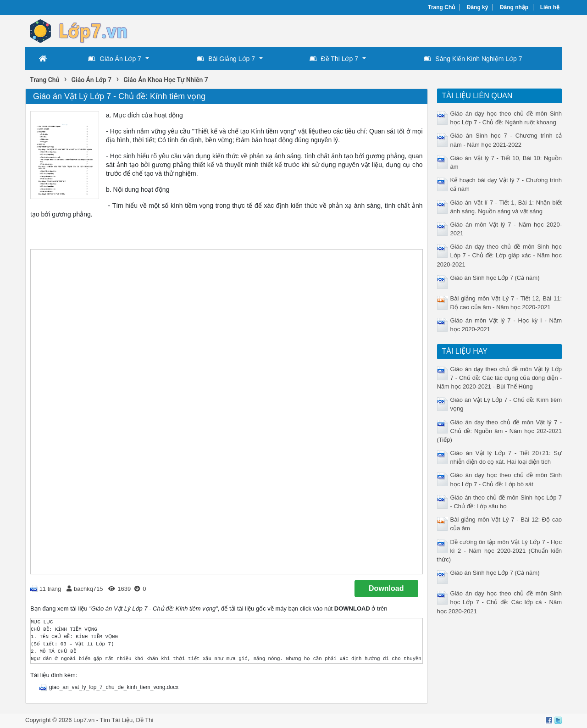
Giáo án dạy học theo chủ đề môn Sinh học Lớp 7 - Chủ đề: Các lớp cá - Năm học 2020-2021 (500, 602)
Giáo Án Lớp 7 (115, 59)
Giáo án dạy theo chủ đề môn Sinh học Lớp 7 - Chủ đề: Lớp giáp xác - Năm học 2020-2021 (500, 255)
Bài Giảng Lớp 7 (226, 59)
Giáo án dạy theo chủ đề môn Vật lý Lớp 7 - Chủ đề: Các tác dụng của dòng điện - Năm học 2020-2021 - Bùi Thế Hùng (500, 378)
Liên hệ (550, 7)
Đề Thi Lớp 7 (334, 59)
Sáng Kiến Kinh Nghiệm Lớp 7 (473, 59)
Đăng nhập (514, 7)
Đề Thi (145, 720)
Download (386, 588)
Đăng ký (478, 7)
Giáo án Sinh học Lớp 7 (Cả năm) (495, 278)
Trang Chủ (441, 7)
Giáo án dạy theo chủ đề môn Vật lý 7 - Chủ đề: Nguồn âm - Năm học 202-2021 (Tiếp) (500, 431)
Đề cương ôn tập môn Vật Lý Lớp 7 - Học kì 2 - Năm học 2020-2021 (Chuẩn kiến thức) (500, 551)
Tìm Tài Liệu (116, 720)
